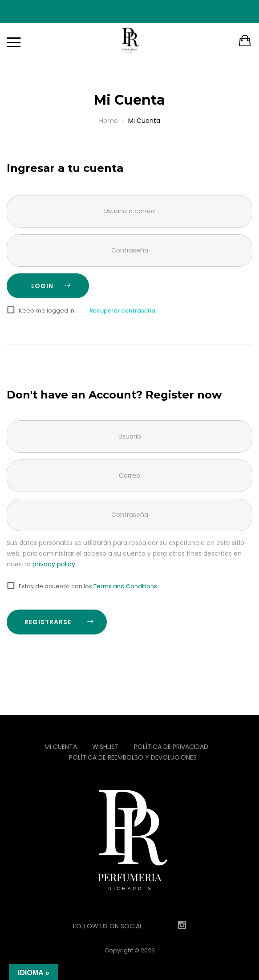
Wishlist (105, 747)
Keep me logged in (47, 311)
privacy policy (54, 564)
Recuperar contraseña (122, 311)
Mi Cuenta (61, 747)
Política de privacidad (171, 747)
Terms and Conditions (125, 586)
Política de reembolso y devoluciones (133, 757)
